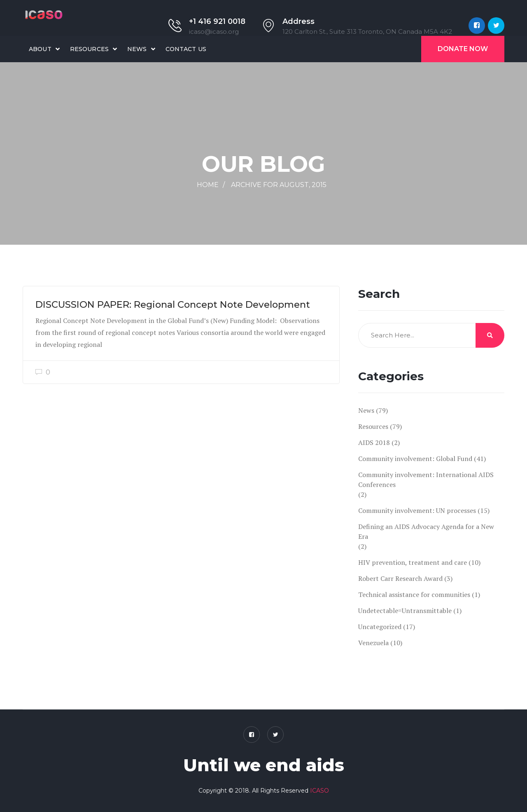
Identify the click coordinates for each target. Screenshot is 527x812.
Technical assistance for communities (414, 594)
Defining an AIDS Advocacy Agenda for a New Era (426, 531)
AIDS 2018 (374, 442)
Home (208, 185)
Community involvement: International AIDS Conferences (426, 480)
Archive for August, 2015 (279, 185)
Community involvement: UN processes (417, 510)
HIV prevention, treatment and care (413, 562)
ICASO (319, 791)
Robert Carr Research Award (400, 578)
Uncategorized (380, 627)
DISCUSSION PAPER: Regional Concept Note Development (173, 304)
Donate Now (463, 49)
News (137, 49)
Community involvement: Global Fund (415, 459)
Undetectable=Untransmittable (405, 611)
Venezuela (373, 643)
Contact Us (186, 49)
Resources (89, 49)
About (40, 49)
